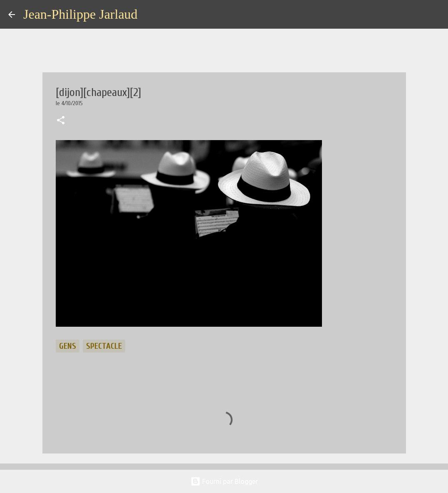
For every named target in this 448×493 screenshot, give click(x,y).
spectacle (104, 346)
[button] (61, 121)
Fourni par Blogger (224, 481)
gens (68, 346)
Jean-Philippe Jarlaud (80, 14)
